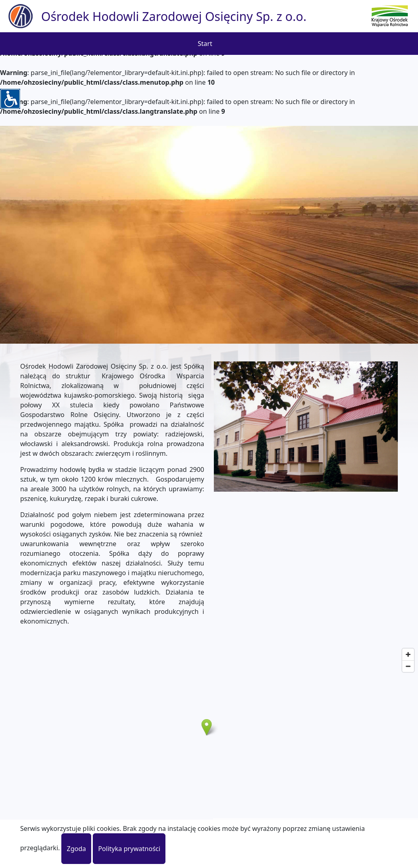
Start (205, 44)
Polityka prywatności (129, 849)
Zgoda (76, 849)
